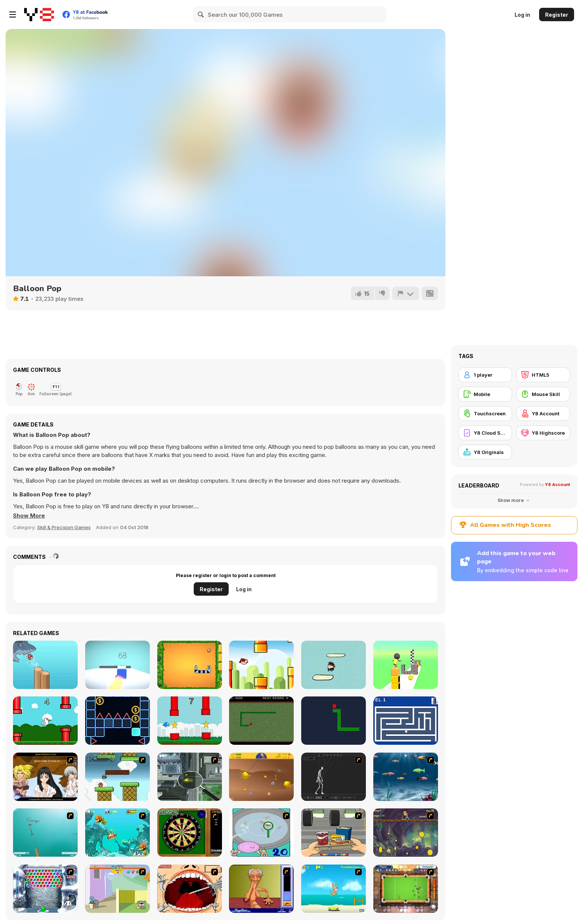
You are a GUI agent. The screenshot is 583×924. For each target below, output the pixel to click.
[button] (29, 516)
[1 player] (485, 375)
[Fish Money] (406, 833)
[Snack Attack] (334, 833)
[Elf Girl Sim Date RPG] (45, 777)
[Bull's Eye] (190, 833)
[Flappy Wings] (261, 665)
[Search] (201, 15)
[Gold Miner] (261, 777)
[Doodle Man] (334, 665)
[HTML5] (543, 375)
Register (557, 15)
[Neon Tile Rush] (117, 721)
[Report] (406, 293)
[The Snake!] (261, 721)
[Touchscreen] (485, 413)
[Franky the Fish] (406, 777)
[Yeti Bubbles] (45, 889)
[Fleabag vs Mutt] (117, 889)
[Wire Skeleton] (334, 777)
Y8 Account (558, 484)
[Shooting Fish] (45, 833)
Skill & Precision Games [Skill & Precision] (64, 527)
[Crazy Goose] (45, 721)
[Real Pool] (406, 889)
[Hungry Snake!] (334, 721)
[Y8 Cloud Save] (485, 433)
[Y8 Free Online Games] (39, 15)
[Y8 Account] (543, 413)
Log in (522, 15)
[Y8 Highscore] (543, 433)
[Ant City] (190, 777)
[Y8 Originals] (485, 452)
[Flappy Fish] (45, 665)
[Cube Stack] (406, 665)
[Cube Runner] (117, 665)
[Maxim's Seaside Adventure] (334, 889)
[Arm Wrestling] (261, 889)
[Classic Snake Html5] (190, 665)
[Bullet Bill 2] (117, 777)
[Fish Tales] (117, 833)
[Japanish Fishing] (261, 833)
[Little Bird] (190, 721)
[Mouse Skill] (543, 394)
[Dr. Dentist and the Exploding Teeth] (190, 889)
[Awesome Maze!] (406, 721)
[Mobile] (485, 394)
